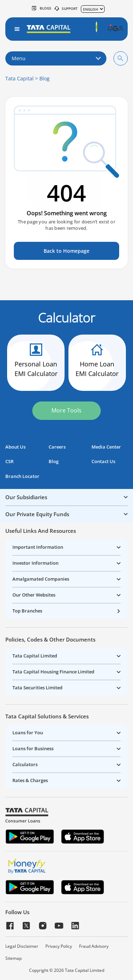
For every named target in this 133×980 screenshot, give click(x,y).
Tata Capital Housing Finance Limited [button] (53, 672)
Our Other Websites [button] (34, 595)
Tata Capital (20, 78)
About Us (15, 447)
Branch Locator (22, 476)
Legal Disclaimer (22, 946)
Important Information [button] (38, 547)
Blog (45, 78)
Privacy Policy (59, 946)
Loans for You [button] (28, 733)
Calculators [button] (25, 764)
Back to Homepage (66, 251)
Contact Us (103, 461)
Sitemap (13, 958)
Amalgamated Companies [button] (41, 579)
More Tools (66, 410)
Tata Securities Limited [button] (37, 688)
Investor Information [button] (35, 563)
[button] (110, 29)
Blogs (42, 8)
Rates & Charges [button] (30, 780)
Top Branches (27, 611)
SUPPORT (66, 8)
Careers (57, 447)
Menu (56, 58)
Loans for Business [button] (33, 748)
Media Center (106, 447)
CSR (9, 461)
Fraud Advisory (94, 946)
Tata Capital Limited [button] (35, 656)
